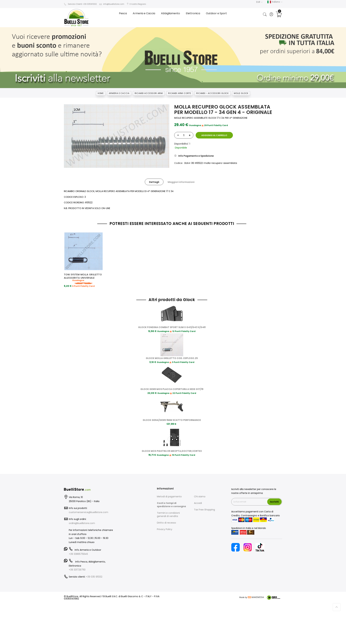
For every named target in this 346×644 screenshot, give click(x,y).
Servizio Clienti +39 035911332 (80, 4)
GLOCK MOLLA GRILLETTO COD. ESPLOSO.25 (172, 354)
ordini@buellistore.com (82, 519)
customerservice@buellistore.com (89, 508)
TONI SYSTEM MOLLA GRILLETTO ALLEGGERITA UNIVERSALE (83, 276)
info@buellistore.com (112, 4)
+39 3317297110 (77, 566)
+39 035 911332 (94, 573)
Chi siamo (200, 493)
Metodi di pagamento (169, 493)
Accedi (198, 499)
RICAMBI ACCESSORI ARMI (149, 93)
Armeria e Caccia (119, 93)
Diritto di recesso (166, 519)
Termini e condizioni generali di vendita (168, 511)
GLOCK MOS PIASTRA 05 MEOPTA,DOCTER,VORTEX (172, 447)
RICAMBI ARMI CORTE (180, 93)
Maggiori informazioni (181, 182)
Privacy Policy (165, 525)
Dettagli (154, 182)
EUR (259, 2)
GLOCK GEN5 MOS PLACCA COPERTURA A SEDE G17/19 (172, 385)
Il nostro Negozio (136, 4)
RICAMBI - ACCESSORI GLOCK (212, 93)
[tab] (154, 182)
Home (101, 93)
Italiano (275, 2)
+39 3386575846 (78, 550)
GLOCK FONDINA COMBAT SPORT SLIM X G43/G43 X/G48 (172, 323)
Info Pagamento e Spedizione (196, 156)
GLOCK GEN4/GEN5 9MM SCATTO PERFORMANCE (172, 416)
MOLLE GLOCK (241, 93)
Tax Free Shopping (204, 506)
